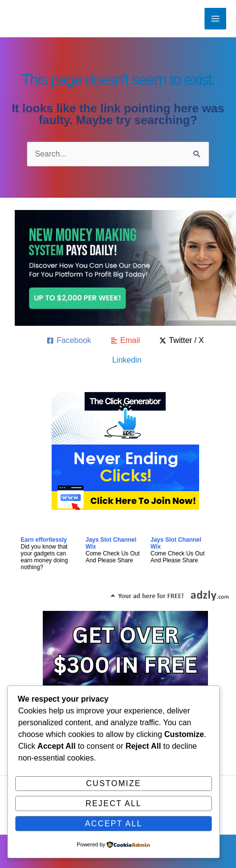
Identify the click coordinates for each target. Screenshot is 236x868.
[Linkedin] (125, 360)
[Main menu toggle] (215, 19)
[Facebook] (69, 341)
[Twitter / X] (182, 341)
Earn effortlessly (44, 540)
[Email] (125, 341)
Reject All (114, 803)
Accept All (114, 824)
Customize (114, 783)
